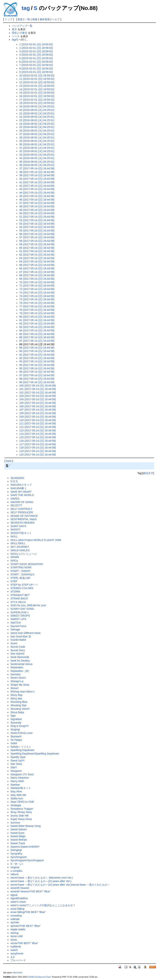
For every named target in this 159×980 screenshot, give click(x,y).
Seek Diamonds (20, 657)
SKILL (14, 536)
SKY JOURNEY (20, 547)
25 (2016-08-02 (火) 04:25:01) (37, 127)
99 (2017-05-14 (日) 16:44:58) (37, 382)
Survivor (15, 823)
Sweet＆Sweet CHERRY (25, 847)
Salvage (15, 629)
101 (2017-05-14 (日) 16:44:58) (37, 389)
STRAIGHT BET (20, 595)
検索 (35, 19)
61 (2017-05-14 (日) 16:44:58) (37, 251)
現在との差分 (20, 33)
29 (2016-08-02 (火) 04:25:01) (37, 141)
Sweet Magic (18, 836)
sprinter (15, 922)
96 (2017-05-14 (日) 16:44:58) (37, 372)
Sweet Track (18, 843)
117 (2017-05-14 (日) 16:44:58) (37, 444)
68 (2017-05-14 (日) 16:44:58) (37, 275)
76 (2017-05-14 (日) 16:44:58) (37, 303)
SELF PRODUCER (22, 512)
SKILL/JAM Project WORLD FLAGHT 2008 (36, 540)
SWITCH (16, 623)
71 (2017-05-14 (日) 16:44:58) (37, 286)
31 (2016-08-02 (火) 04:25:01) (37, 148)
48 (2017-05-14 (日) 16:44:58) (37, 206)
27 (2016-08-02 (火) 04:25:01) (37, 134)
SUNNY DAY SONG (22, 609)
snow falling (17, 909)
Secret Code (18, 647)
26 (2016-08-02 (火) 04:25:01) (37, 131)
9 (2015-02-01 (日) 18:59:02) (36, 72)
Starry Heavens (19, 778)
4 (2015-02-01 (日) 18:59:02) (36, 55)
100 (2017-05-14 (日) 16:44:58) (37, 386)
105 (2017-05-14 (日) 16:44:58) (37, 403)
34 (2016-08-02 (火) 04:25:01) (37, 158)
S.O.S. (14, 481)
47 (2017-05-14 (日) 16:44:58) (37, 203)
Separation (17, 667)
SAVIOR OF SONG (22, 502)
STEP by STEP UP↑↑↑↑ (24, 585)
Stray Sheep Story (21, 812)
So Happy (16, 740)
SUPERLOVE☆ (20, 612)
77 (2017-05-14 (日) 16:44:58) (37, 306)
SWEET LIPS (18, 619)
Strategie (16, 805)
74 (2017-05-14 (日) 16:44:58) (37, 296)
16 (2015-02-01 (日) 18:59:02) (37, 96)
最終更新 (45, 19)
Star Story (16, 764)
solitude (15, 919)
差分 (14, 29)
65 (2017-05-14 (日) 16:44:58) (37, 265)
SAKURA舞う (18, 488)
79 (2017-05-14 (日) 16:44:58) (37, 313)
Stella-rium (17, 798)
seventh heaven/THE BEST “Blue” (30, 891)
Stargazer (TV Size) (22, 774)
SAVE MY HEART (21, 492)
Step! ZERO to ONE (22, 802)
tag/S (15, 40)
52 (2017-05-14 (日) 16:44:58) (37, 220)
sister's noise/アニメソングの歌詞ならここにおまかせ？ (43, 905)
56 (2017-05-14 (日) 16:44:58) (37, 234)
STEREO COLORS (22, 588)
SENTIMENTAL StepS (23, 519)
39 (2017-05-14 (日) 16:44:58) (37, 175)
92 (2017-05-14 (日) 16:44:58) (37, 358)
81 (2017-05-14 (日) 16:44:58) (37, 320)
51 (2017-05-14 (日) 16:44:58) (37, 217)
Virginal (15, 867)
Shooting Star (18, 705)
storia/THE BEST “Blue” (24, 943)
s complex (16, 871)
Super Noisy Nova (21, 819)
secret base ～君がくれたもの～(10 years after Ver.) (41, 881)
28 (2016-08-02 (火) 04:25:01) (37, 138)
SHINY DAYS (18, 526)
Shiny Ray (16, 695)
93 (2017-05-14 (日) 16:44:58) (37, 361)
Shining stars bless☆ (23, 692)
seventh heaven (20, 888)
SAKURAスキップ (21, 485)
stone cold (16, 936)
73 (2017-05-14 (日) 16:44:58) (37, 293)
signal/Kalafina (19, 898)
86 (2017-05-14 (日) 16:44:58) (37, 337)
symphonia (17, 953)
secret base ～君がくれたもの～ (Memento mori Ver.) (42, 878)
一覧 (27, 19)
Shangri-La (17, 681)
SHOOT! (15, 529)
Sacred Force (18, 626)
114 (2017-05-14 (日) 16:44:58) (37, 434)
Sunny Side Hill (19, 816)
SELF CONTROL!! (21, 509)
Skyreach (16, 736)
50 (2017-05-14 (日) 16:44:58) (37, 213)
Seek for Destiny (20, 661)
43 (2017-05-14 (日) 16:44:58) (37, 189)
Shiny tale (16, 699)
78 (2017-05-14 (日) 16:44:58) (37, 310)
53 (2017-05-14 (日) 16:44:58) (37, 224)
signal (14, 895)
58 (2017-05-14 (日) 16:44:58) (37, 241)
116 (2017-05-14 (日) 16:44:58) (37, 441)
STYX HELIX (18, 602)
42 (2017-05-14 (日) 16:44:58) (37, 186)
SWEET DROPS (20, 616)
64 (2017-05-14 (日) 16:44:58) (37, 261)
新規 (20, 19)
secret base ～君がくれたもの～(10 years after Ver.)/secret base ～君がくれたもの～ (60, 885)
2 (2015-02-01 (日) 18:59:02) (36, 48)
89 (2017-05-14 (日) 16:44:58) (37, 348)
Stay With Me (18, 795)
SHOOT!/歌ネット (21, 533)
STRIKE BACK (19, 599)
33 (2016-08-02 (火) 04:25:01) (37, 155)
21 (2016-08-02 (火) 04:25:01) (37, 113)
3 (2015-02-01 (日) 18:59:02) (36, 51)
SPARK (15, 557)
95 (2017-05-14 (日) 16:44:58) (37, 368)
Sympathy (16, 854)
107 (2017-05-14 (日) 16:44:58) (37, 410)
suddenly (16, 946)
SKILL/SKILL (18, 543)
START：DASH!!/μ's (22, 574)
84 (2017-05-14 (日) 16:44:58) (37, 330)
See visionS (17, 654)
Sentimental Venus (21, 664)
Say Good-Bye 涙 (21, 636)
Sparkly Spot (18, 757)
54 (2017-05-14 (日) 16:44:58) (37, 227)
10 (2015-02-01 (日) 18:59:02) (37, 75)
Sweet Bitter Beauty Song (25, 826)
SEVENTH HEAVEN (22, 523)
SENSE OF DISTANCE (24, 516)
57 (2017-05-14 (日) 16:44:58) (37, 237)
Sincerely (16, 723)
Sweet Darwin (19, 829)
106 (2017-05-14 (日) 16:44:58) (37, 406)
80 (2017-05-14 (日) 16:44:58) (37, 317)
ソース (16, 36)
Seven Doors (18, 678)
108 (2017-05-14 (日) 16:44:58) (37, 413)
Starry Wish (17, 781)
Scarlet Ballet (18, 640)
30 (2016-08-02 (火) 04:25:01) (37, 144)
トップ (8, 19)
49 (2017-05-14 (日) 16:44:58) (37, 210)
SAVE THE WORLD (22, 495)
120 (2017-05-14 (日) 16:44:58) (37, 455)
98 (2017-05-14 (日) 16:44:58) (37, 379)
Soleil (14, 743)
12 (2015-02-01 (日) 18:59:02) (37, 82)
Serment (15, 674)
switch (14, 950)
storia (14, 940)
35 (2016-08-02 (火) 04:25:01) (37, 162)
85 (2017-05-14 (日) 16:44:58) (37, 334)
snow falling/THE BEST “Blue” (28, 912)
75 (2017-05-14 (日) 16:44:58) (37, 299)
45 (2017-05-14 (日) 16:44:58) (37, 196)
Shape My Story (20, 685)
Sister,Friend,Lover (21, 733)
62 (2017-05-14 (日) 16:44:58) (37, 255)
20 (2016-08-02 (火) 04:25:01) (37, 110)
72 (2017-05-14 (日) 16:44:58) (37, 289)
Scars (14, 643)
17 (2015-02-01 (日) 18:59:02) (37, 100)
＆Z (12, 957)
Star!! (13, 767)
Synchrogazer (19, 857)
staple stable (18, 929)
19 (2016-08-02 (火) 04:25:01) (37, 106)
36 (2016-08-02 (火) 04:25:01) (37, 165)
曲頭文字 (148, 473)
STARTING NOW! (21, 567)
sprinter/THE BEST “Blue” (25, 926)
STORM (15, 592)
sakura (14, 874)
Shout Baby (17, 712)
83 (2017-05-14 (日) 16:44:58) (37, 327)
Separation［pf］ (20, 671)
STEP (14, 581)
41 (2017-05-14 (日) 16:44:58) (37, 182)
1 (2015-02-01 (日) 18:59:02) (36, 44)
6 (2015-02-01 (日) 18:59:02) (36, 62)
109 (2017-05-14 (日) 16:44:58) (37, 417)
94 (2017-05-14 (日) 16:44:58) (37, 365)
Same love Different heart (25, 633)
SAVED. (15, 499)
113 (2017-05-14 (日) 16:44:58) (37, 430)
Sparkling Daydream (22, 750)
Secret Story (18, 650)
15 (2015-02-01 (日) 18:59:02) (37, 93)
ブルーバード (18, 960)
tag (26, 8)
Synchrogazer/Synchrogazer (27, 860)
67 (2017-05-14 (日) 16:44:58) (37, 272)
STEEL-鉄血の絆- (21, 578)
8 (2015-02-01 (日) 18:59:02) (36, 68)
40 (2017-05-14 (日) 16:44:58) (37, 179)
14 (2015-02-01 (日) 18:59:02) (37, 89)
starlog (14, 933)
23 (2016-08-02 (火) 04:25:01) (37, 120)
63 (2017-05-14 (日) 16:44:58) (37, 258)
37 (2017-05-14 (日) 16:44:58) (37, 168)
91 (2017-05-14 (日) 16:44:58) (37, 355)
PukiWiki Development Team (39, 977)
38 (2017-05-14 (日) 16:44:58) (37, 172)
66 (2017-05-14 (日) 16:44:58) (37, 268)
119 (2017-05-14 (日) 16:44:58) (37, 451)
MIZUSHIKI (18, 973)
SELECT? (16, 505)
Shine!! (14, 688)
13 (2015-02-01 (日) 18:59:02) (37, 86)
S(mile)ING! (17, 478)
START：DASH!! (20, 571)
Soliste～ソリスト (21, 747)
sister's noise (18, 902)
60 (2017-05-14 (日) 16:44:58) (37, 248)
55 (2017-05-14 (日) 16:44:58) (37, 231)
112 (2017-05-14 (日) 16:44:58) (37, 427)
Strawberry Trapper (22, 809)
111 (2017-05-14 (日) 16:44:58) (37, 423)
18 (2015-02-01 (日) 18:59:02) (37, 103)
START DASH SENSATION (27, 564)
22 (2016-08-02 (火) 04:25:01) (37, 117)
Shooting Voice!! (20, 709)
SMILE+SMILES (20, 550)
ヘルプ (56, 19)
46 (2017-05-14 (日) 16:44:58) (37, 200)
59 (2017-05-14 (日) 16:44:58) (37, 244)
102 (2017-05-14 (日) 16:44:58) (37, 393)
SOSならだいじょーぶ (23, 554)
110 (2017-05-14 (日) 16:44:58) (37, 420)
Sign (13, 716)
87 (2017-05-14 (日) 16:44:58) (37, 341)
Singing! (15, 729)
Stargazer (16, 771)
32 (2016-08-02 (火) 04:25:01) (37, 151)
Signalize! (16, 719)
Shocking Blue (19, 702)
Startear (15, 785)
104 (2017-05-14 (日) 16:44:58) (37, 399)
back (9, 461)
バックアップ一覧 (22, 26)
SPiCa (14, 561)
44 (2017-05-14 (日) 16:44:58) (37, 193)
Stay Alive (16, 791)
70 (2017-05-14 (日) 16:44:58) (37, 282)
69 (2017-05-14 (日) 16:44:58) (37, 279)
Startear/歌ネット (21, 788)
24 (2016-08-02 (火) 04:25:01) (37, 124)
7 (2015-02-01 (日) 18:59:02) (36, 65)
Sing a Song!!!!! (19, 726)
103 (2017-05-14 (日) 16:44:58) (37, 396)
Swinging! (16, 850)
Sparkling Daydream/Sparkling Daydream (35, 754)
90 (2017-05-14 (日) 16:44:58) (37, 351)
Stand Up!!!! (17, 761)
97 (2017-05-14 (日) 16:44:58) (37, 375)
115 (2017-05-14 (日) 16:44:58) (37, 437)
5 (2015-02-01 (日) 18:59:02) (36, 58)
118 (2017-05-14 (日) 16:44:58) (37, 448)
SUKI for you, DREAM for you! (28, 605)
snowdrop (16, 916)
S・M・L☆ (17, 864)
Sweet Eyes (17, 833)
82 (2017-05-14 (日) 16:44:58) (37, 323)
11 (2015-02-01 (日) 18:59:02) (37, 79)
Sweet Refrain (19, 840)
